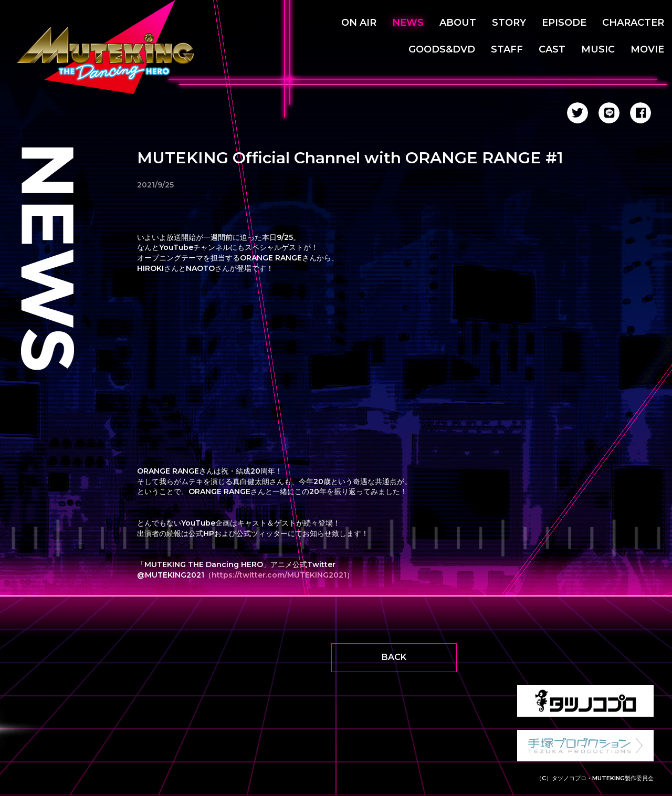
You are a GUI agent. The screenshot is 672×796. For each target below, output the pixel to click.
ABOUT (458, 23)
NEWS (408, 23)
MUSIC (598, 49)
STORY (509, 23)
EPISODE (564, 23)
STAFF (507, 49)
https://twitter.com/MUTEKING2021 (279, 575)
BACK (394, 657)
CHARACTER (633, 23)
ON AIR (359, 23)
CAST (552, 49)
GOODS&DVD (442, 49)
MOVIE (647, 49)
